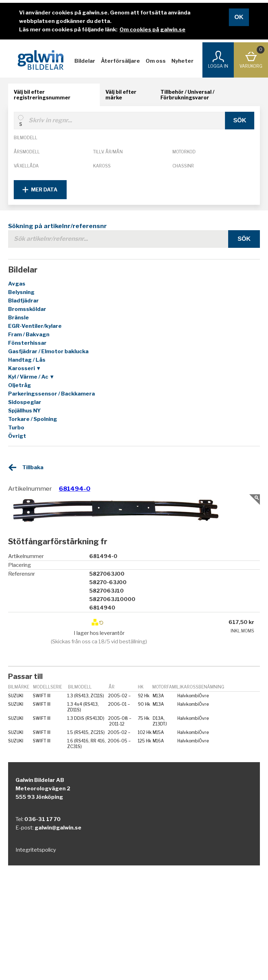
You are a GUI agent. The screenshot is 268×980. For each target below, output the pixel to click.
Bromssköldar (27, 309)
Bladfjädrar (23, 301)
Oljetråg (20, 385)
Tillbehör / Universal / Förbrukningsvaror (187, 95)
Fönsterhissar (27, 343)
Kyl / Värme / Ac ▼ (31, 377)
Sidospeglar (25, 402)
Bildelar (85, 61)
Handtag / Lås (27, 360)
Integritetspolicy (36, 850)
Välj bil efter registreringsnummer (42, 95)
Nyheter (182, 61)
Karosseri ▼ (25, 368)
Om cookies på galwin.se (153, 30)
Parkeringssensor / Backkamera (51, 394)
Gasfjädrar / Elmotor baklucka (48, 351)
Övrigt (17, 436)
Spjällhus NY (25, 411)
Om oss (156, 61)
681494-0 (75, 489)
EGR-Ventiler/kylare (35, 326)
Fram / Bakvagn (29, 335)
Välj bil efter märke (121, 95)
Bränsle (19, 318)
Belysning (21, 292)
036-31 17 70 (42, 819)
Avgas (17, 284)
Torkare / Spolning (33, 419)
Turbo (16, 428)
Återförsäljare (120, 61)
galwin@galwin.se (58, 828)
